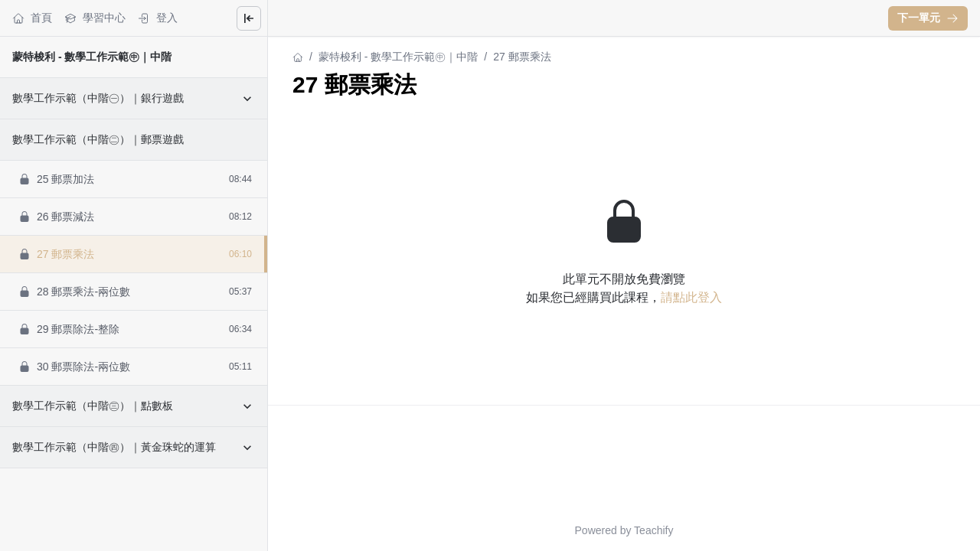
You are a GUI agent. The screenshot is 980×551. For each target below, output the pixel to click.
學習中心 (95, 18)
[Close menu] (249, 18)
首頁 (32, 18)
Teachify (653, 530)
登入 (158, 18)
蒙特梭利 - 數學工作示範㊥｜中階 (92, 57)
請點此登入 (691, 297)
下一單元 (928, 18)
